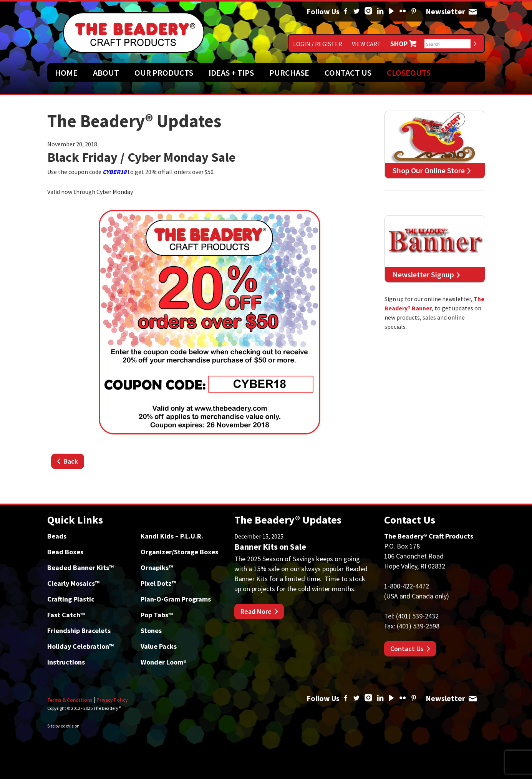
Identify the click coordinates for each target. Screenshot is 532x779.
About (106, 73)
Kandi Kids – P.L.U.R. (172, 536)
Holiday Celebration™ (80, 646)
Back (71, 461)
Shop (399, 44)
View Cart (366, 44)
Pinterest (414, 12)
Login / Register (318, 44)
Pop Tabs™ (157, 615)
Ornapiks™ (157, 568)
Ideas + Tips (231, 73)
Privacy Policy (112, 700)
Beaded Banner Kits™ (80, 568)
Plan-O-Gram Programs (176, 599)
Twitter (356, 12)
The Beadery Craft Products (134, 33)
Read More (256, 611)
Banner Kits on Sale (270, 547)
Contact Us (348, 73)
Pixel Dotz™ (158, 583)
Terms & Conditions (70, 700)
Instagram (368, 12)
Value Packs (159, 646)
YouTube (391, 12)
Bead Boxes (65, 552)
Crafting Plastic (71, 599)
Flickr (403, 12)
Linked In (380, 12)
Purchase (289, 73)
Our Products (164, 73)
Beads (57, 536)
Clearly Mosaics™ (73, 583)
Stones (151, 631)
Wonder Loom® (164, 662)
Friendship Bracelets (79, 631)
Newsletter (472, 12)
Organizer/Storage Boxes (179, 552)
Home (66, 73)
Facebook (346, 12)
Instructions (66, 662)
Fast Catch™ (66, 615)
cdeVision (70, 726)
